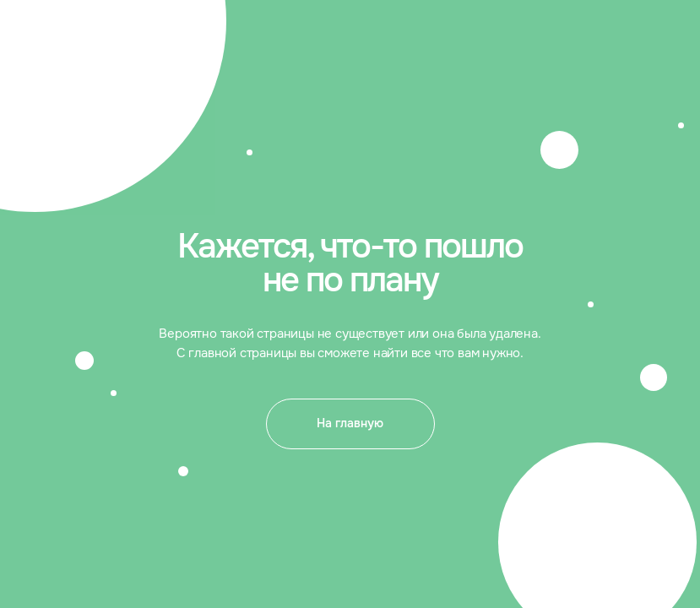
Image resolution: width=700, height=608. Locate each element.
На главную (350, 423)
